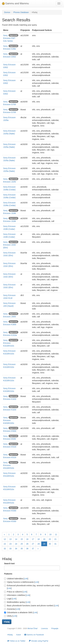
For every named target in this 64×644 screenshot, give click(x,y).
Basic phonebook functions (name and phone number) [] (31, 606)
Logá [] (10, 599)
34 (16, 549)
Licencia (44, 628)
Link (26, 579)
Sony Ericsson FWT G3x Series (9, 38)
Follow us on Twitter (16, 641)
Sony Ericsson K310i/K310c (9, 343)
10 (50, 534)
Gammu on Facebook (34, 635)
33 (11, 549)
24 (16, 544)
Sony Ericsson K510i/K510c (9, 465)
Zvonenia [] (12, 609)
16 (27, 539)
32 (5, 549)
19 (44, 539)
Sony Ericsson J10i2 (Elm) (9, 245)
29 (44, 544)
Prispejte (55, 628)
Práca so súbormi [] (16, 592)
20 (50, 539)
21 (55, 539)
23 (11, 544)
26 (27, 544)
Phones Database (21, 12)
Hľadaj (10, 635)
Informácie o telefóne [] (17, 595)
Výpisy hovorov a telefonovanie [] (22, 582)
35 (22, 549)
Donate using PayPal (39, 641)
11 (56, 534)
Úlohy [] (11, 616)
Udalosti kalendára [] (16, 579)
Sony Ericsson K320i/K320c (9, 420)
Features (8, 574)
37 (33, 549)
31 (55, 544)
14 (16, 539)
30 (50, 544)
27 (33, 544)
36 (27, 549)
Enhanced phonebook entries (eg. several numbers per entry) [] (32, 587)
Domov (7, 12)
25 (22, 544)
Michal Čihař (32, 628)
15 (22, 539)
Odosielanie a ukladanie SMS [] (21, 612)
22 (5, 544)
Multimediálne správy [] (17, 602)
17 (33, 539)
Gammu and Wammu (15, 3)
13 (11, 539)
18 (39, 539)
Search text (9, 563)
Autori (19, 635)
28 (39, 544)
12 (5, 539)
